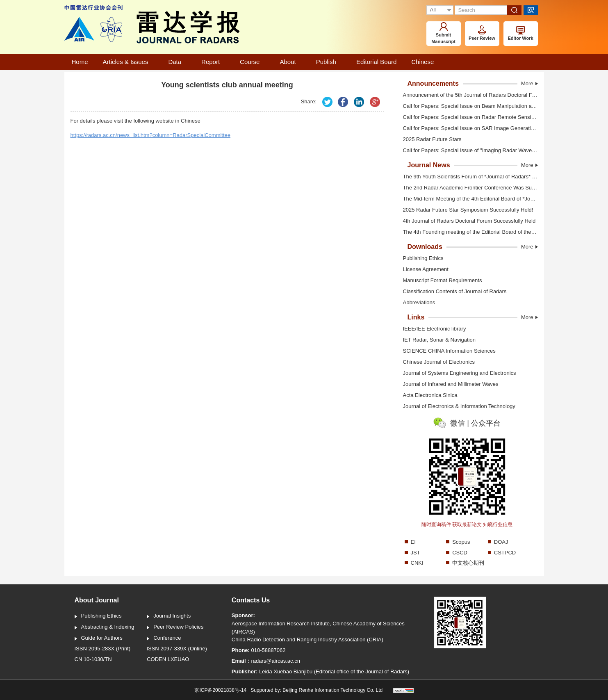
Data (177, 62)
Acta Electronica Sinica (430, 395)
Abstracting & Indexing (105, 627)
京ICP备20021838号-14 (220, 690)
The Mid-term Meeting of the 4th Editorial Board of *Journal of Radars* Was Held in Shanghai (467, 199)
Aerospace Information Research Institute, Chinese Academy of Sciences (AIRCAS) (318, 628)
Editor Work (520, 33)
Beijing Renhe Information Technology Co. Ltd (332, 690)
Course (252, 62)
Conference (164, 638)
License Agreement (422, 270)
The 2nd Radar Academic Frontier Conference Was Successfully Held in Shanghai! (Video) (467, 188)
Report (213, 62)
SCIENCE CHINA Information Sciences (449, 351)
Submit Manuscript (443, 33)
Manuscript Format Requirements (439, 281)
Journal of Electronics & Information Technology (459, 406)
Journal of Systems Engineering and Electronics (460, 373)
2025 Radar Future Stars (429, 140)
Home (80, 62)
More (529, 83)
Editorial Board (376, 62)
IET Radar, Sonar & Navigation (439, 340)
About (290, 62)
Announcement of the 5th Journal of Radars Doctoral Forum (467, 95)
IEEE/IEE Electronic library (435, 329)
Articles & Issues (128, 62)
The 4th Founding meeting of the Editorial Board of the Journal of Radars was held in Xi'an (467, 233)
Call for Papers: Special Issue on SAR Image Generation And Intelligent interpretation (467, 129)
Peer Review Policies (175, 627)
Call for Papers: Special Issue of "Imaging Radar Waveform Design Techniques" (467, 151)
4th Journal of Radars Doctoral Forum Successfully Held (466, 221)
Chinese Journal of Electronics (439, 362)
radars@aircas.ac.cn (276, 661)
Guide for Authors (99, 638)
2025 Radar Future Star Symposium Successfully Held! (465, 210)
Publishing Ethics (420, 259)
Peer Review (482, 33)
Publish (329, 62)
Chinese (422, 62)
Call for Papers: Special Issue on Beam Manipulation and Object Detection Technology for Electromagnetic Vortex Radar (467, 106)
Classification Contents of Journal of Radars (452, 292)
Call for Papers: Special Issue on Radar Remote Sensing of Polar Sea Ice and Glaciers (467, 117)
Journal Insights (169, 616)
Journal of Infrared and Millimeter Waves (451, 384)
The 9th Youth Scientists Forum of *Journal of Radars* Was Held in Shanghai (467, 177)
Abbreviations (416, 303)
